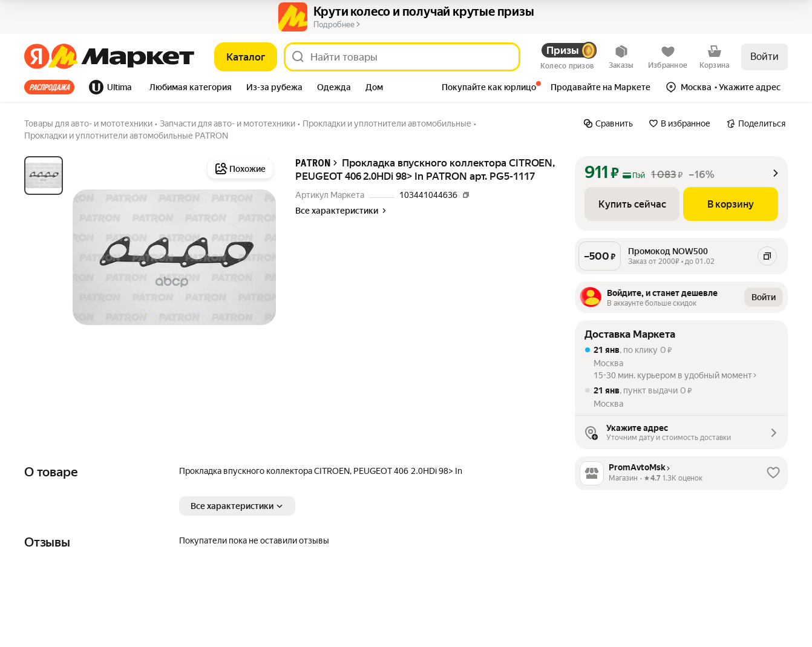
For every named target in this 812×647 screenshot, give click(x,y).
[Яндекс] (37, 57)
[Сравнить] (608, 123)
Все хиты (49, 87)
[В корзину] (731, 204)
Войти (765, 57)
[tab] (53, 87)
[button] (191, 88)
